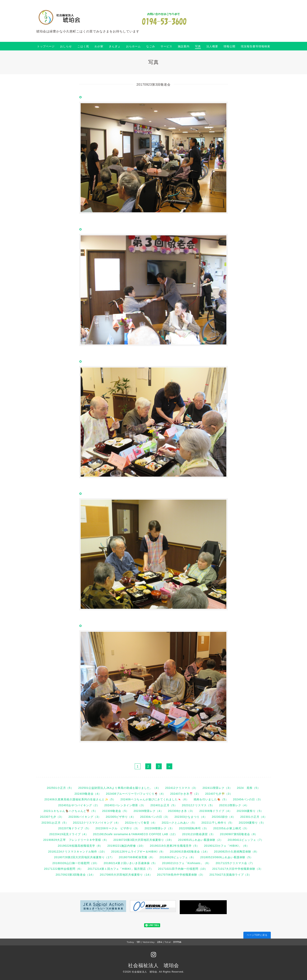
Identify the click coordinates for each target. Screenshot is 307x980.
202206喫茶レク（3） (159, 828)
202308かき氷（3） (181, 811)
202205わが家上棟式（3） (231, 828)
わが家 (99, 46)
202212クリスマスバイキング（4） (97, 823)
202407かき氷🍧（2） (186, 794)
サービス (166, 46)
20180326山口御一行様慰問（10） (76, 863)
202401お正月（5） (164, 805)
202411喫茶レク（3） (217, 788)
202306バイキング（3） (85, 817)
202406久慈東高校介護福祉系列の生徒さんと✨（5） (80, 799)
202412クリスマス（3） (182, 788)
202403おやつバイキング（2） (79, 805)
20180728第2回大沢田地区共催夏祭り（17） (84, 857)
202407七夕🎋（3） (219, 794)
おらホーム (133, 46)
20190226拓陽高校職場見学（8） (80, 846)
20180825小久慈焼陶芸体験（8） (236, 852)
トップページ (46, 46)
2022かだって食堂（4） (141, 823)
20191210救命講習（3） (199, 834)
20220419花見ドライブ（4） (69, 834)
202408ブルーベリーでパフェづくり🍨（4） (136, 794)
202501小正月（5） (60, 788)
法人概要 (212, 46)
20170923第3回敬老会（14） (75, 875)
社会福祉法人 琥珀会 (153, 965)
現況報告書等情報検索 (256, 46)
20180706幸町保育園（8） (137, 857)
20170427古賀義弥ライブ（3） (230, 875)
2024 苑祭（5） (249, 788)
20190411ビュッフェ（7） (246, 840)
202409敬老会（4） (88, 794)
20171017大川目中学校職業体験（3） (238, 869)
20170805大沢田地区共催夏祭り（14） (126, 875)
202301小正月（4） (254, 817)
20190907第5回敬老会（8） (239, 834)
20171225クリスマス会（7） (235, 863)
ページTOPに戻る (257, 935)
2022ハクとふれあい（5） (179, 823)
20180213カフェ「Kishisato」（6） (186, 863)
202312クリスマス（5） (198, 805)
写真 (198, 46)
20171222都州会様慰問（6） (64, 869)
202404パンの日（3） (248, 799)
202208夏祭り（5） (252, 823)
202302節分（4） (224, 817)
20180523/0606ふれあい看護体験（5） (227, 857)
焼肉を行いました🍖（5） (211, 799)
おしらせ (66, 46)
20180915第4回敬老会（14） (190, 852)
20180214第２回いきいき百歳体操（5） (130, 863)
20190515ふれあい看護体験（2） (201, 840)
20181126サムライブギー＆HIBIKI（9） (138, 852)
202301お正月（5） (55, 823)
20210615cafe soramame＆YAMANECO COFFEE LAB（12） (135, 834)
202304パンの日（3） (155, 817)
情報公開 (229, 46)
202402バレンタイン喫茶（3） (125, 805)
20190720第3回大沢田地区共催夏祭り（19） (143, 840)
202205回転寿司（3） (194, 828)
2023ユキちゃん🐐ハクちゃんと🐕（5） (71, 811)
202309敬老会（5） (116, 811)
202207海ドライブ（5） (74, 828)
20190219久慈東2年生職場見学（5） (175, 846)
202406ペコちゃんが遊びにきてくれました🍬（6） (155, 799)
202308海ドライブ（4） (216, 811)
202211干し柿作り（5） (218, 823)
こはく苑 (83, 46)
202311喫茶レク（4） (234, 805)
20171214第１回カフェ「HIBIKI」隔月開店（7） (121, 869)
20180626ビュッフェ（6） (178, 857)
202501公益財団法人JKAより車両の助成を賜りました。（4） (119, 788)
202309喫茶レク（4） (148, 811)
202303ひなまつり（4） (191, 817)
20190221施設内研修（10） (126, 846)
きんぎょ (115, 46)
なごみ (151, 46)
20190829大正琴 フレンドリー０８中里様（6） (76, 840)
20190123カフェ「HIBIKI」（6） (227, 846)
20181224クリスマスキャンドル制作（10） (77, 852)
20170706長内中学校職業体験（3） (181, 875)
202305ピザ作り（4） (121, 817)
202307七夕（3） (52, 817)
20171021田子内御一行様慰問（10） (183, 869)
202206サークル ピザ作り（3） (118, 828)
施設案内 (184, 46)
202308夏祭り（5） (250, 811)
